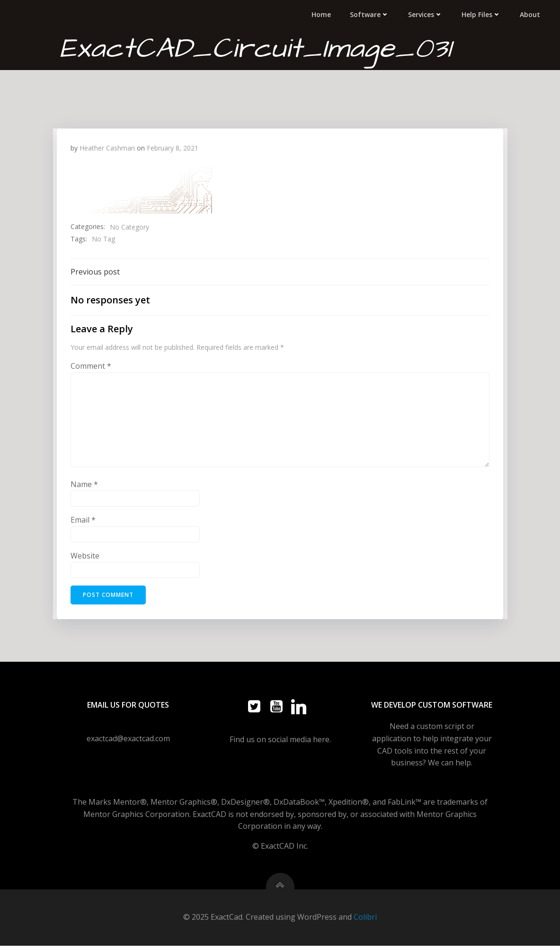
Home (323, 14)
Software (371, 14)
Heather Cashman (108, 147)
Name (85, 484)
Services (427, 14)
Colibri (365, 922)
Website (85, 556)
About (532, 14)
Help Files (483, 14)
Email (84, 520)
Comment (91, 366)
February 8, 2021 (173, 147)
